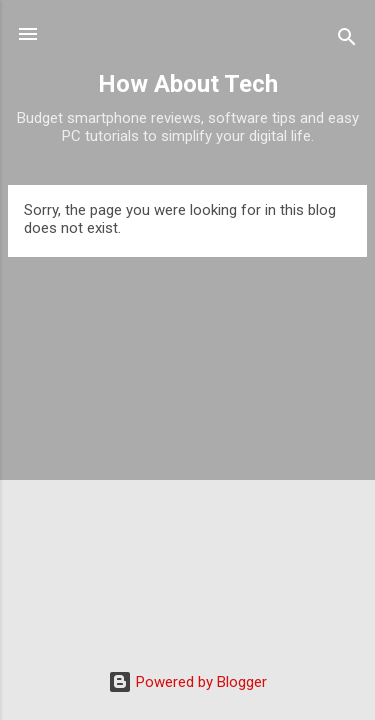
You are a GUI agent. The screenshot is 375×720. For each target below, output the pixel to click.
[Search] (347, 40)
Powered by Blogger (187, 682)
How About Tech (188, 84)
